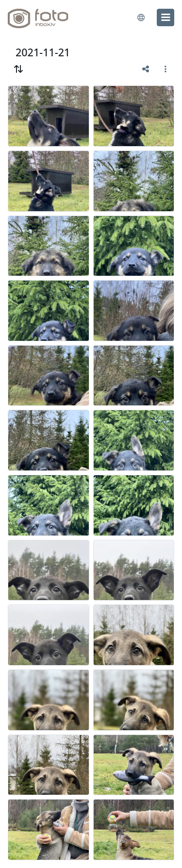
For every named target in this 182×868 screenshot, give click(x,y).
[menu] (165, 17)
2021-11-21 (43, 52)
